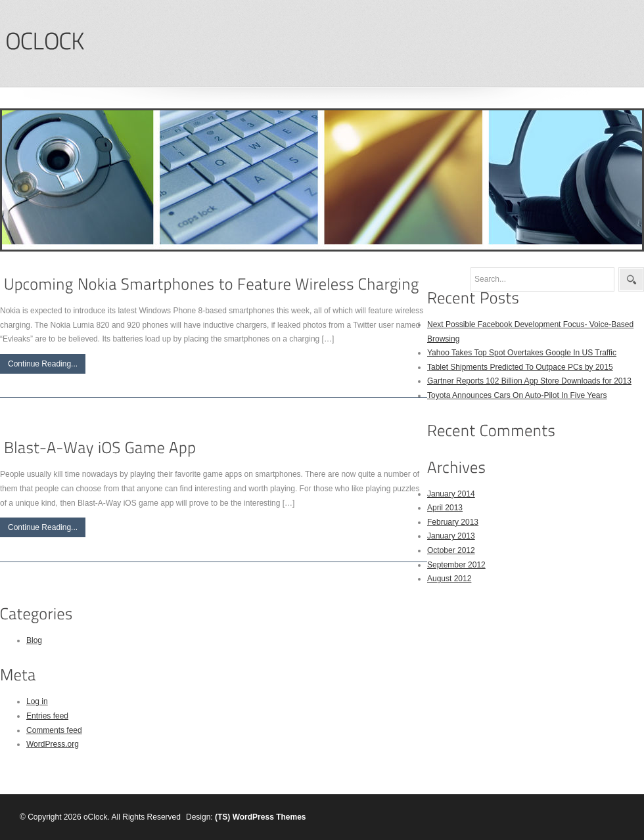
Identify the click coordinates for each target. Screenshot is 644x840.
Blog (34, 640)
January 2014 (451, 494)
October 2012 (451, 550)
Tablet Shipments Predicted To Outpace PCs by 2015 (520, 367)
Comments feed (54, 730)
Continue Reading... (43, 364)
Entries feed (47, 716)
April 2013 (445, 508)
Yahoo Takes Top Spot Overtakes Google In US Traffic (522, 353)
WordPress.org (53, 744)
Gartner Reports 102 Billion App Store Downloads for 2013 (529, 381)
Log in (37, 701)
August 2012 (449, 579)
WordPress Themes (269, 817)
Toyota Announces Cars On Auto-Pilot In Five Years (517, 395)
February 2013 (453, 522)
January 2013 (451, 536)
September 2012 (456, 565)
